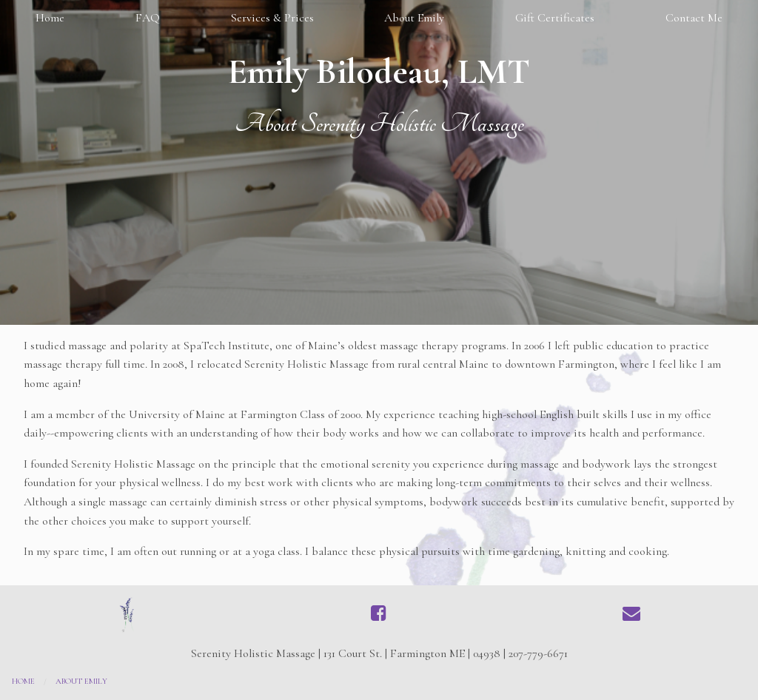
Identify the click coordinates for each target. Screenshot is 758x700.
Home (23, 681)
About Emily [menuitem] (414, 18)
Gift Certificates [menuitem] (555, 18)
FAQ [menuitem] (148, 18)
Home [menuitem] (50, 18)
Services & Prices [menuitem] (272, 18)
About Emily (81, 681)
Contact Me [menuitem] (694, 18)
